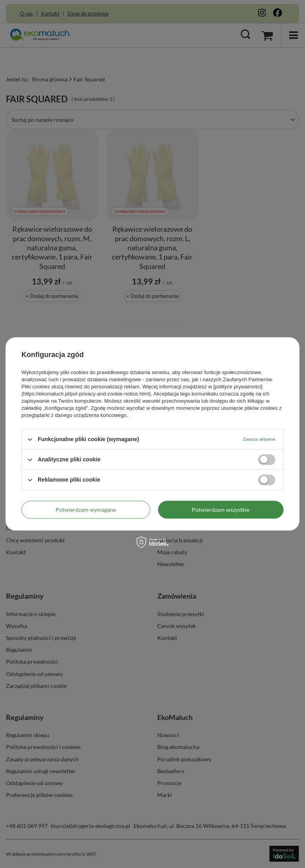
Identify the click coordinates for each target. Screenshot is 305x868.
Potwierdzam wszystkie (221, 510)
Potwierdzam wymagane (86, 510)
